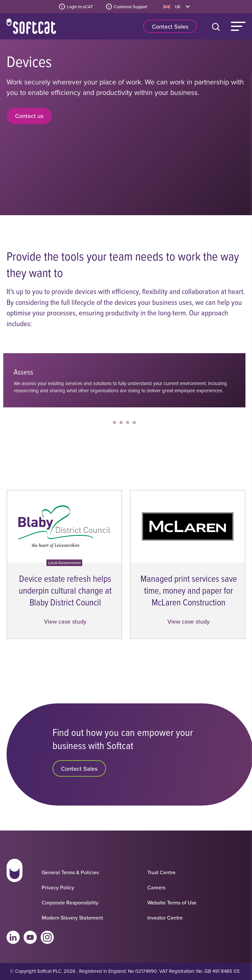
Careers (156, 887)
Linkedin (13, 937)
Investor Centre (165, 918)
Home (31, 26)
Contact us (29, 116)
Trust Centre (161, 872)
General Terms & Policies (70, 872)
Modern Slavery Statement (72, 918)
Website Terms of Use (172, 902)
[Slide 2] (124, 422)
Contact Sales (170, 26)
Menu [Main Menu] (238, 26)
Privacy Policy (58, 887)
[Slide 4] (137, 422)
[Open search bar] (217, 26)
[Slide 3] (131, 422)
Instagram (47, 937)
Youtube (30, 937)
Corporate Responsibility (70, 902)
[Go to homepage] (15, 889)
